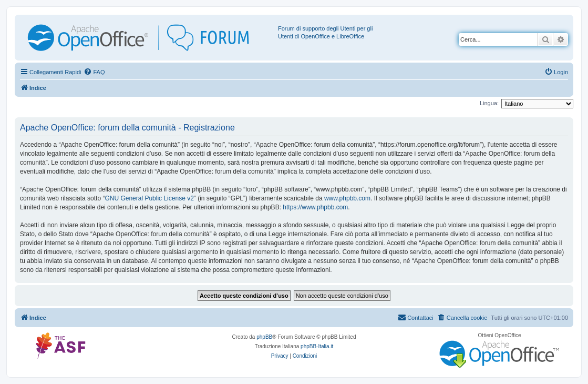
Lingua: (489, 103)
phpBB (264, 337)
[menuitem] (94, 72)
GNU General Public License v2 (149, 198)
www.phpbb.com (347, 198)
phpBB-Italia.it (317, 346)
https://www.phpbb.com (315, 207)
